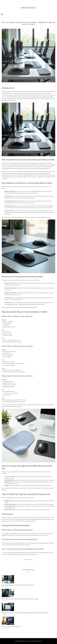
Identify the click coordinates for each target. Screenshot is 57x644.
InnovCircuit (28, 8)
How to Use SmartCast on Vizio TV (11, 627)
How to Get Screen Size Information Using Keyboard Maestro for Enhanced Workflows (25, 613)
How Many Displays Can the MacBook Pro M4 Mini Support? (18, 585)
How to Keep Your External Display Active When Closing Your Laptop (20, 599)
